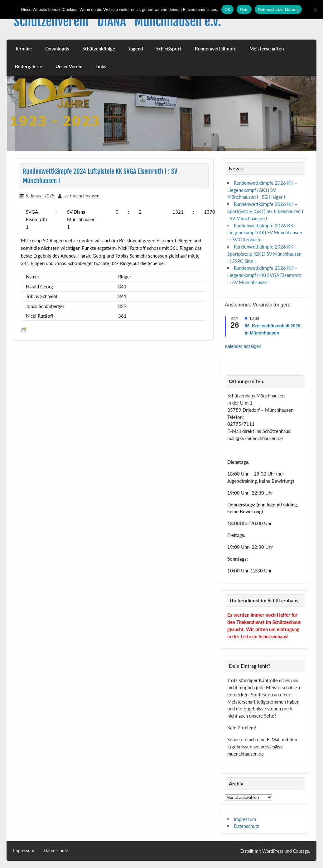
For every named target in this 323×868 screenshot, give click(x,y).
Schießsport (169, 49)
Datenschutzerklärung (278, 9)
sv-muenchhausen (82, 196)
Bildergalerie (29, 66)
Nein (244, 9)
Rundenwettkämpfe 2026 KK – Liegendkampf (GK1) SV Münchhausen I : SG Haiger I (262, 190)
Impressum (245, 819)
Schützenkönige (99, 49)
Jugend (136, 49)
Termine (23, 49)
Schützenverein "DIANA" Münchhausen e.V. (117, 21)
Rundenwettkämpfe (216, 49)
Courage (301, 851)
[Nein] (315, 10)
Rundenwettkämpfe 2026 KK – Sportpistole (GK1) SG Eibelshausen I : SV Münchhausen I (265, 211)
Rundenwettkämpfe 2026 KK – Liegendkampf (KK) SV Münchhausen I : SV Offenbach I (265, 233)
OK (227, 9)
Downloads (57, 49)
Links (101, 66)
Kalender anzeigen (243, 346)
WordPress (273, 851)
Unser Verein (69, 66)
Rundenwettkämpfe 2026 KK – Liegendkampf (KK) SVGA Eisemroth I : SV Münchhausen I (264, 275)
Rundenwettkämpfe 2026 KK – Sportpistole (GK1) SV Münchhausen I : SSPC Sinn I (264, 254)
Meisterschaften (267, 49)
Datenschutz (246, 826)
